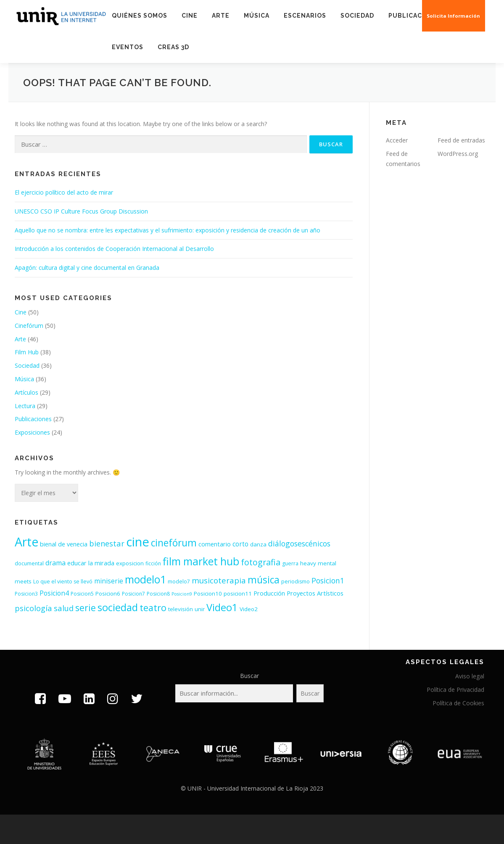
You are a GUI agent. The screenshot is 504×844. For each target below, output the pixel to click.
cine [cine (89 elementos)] (138, 542)
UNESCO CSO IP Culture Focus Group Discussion (81, 211)
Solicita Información (454, 16)
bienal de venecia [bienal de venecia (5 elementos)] (64, 544)
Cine (190, 16)
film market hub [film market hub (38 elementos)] (201, 561)
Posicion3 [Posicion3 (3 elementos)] (26, 594)
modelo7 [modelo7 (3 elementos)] (179, 582)
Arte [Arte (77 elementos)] (26, 542)
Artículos (26, 392)
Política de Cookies (458, 703)
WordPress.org (458, 154)
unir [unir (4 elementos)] (200, 609)
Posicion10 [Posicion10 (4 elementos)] (208, 593)
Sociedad (357, 16)
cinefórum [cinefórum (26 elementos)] (174, 543)
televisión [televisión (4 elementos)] (181, 609)
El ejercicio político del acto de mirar (64, 192)
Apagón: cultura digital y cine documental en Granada (87, 268)
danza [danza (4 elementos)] (258, 544)
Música (257, 16)
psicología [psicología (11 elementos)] (33, 608)
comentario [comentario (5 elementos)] (215, 544)
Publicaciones (416, 16)
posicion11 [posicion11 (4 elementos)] (238, 593)
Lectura (25, 406)
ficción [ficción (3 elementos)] (153, 563)
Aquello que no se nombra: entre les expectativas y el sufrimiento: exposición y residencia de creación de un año (168, 230)
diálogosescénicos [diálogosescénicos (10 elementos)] (299, 543)
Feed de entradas (461, 140)
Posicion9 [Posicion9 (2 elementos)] (182, 594)
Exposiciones (32, 432)
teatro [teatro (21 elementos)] (153, 608)
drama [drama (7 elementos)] (55, 563)
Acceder (397, 140)
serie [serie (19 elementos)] (86, 608)
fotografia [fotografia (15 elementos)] (261, 562)
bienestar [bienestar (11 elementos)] (107, 543)
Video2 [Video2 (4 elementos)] (249, 609)
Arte (221, 16)
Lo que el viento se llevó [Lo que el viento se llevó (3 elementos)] (63, 582)
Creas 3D (173, 47)
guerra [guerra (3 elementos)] (290, 563)
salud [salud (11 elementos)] (64, 608)
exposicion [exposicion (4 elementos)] (130, 563)
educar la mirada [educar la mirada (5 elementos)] (91, 563)
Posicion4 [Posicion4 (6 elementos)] (54, 593)
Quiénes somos (140, 16)
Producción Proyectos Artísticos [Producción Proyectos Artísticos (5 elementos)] (298, 593)
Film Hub (27, 352)
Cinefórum (29, 326)
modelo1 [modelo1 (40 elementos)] (145, 579)
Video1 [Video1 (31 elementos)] (222, 607)
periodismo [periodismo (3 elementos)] (296, 582)
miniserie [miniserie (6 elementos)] (109, 581)
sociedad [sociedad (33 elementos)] (118, 607)
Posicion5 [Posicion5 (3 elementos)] (82, 594)
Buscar (249, 676)
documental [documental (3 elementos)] (29, 563)
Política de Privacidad (455, 690)
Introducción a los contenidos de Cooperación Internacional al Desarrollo (114, 249)
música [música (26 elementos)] (264, 580)
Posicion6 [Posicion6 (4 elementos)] (108, 593)
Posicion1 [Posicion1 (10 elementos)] (328, 580)
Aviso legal (470, 676)
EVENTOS (128, 47)
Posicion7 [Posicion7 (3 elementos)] (133, 594)
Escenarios (305, 16)
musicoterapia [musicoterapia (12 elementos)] (219, 580)
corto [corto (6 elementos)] (240, 544)
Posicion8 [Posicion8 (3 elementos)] (158, 594)
